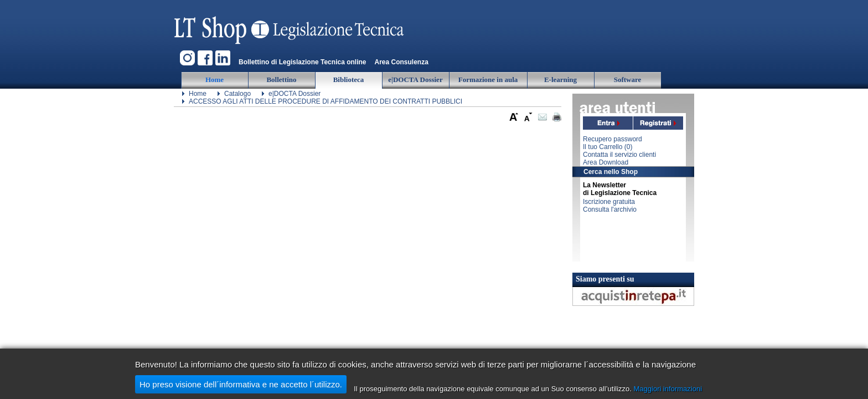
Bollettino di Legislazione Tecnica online (302, 62)
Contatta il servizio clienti (619, 155)
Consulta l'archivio (610, 209)
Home (198, 94)
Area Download (606, 162)
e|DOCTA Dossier (294, 94)
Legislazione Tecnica (290, 25)
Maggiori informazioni (668, 389)
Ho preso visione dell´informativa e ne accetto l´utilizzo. (241, 384)
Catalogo (237, 94)
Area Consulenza (401, 62)
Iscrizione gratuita (609, 202)
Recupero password (613, 139)
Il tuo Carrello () (608, 147)
